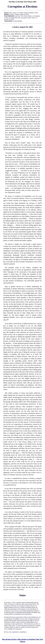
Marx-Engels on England (26, 639)
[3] (7, 406)
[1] (41, 203)
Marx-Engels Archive (9, 639)
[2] (8, 319)
